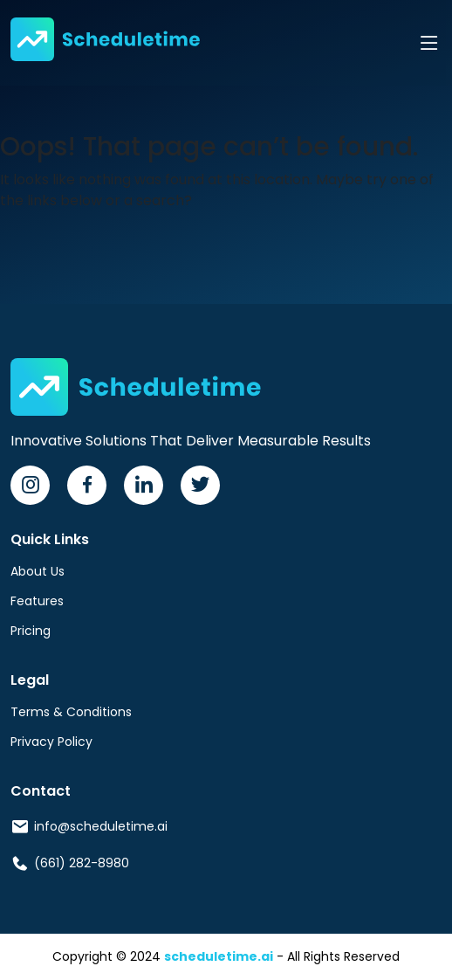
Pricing (31, 631)
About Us (38, 571)
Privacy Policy (51, 742)
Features (37, 601)
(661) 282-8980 (82, 863)
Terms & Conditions (71, 712)
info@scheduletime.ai (101, 826)
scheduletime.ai (219, 956)
